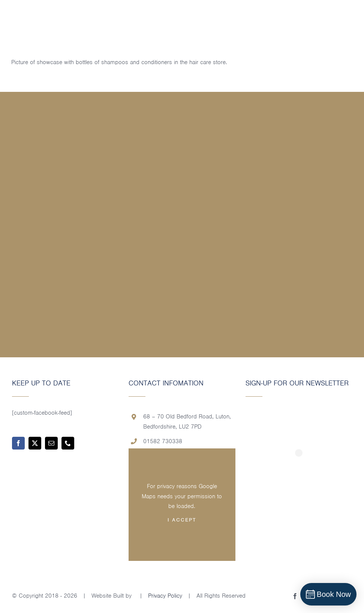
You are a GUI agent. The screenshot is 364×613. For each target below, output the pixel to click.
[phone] (68, 443)
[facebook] (18, 443)
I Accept (182, 520)
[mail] (51, 443)
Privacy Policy (165, 596)
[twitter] (35, 443)
